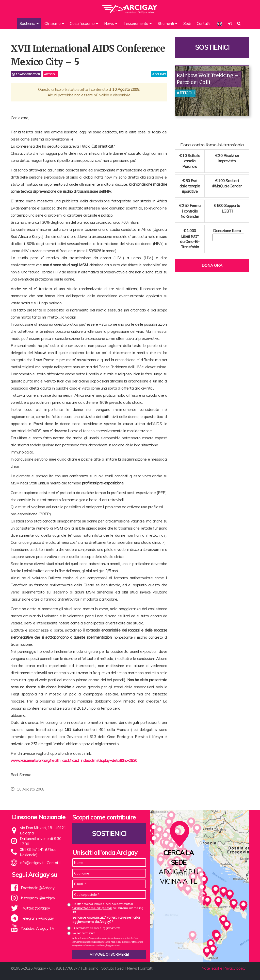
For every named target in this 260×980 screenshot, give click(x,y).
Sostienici (212, 47)
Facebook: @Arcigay (38, 888)
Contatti (204, 23)
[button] (230, 23)
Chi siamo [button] (54, 23)
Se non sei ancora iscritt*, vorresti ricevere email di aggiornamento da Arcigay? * (106, 920)
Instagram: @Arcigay (38, 898)
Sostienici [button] (29, 23)
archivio (159, 74)
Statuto (108, 968)
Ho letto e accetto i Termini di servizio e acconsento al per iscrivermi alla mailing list (108, 908)
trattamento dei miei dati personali (92, 908)
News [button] (111, 23)
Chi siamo (91, 968)
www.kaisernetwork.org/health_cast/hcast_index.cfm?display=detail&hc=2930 (74, 760)
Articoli (50, 74)
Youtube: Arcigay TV (38, 928)
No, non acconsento (84, 933)
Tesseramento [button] (137, 23)
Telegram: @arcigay (37, 918)
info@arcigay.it (32, 863)
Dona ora (212, 265)
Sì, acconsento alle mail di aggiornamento (96, 928)
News (132, 968)
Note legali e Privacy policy (224, 968)
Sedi (187, 23)
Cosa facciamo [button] (84, 23)
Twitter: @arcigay (35, 908)
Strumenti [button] (168, 23)
